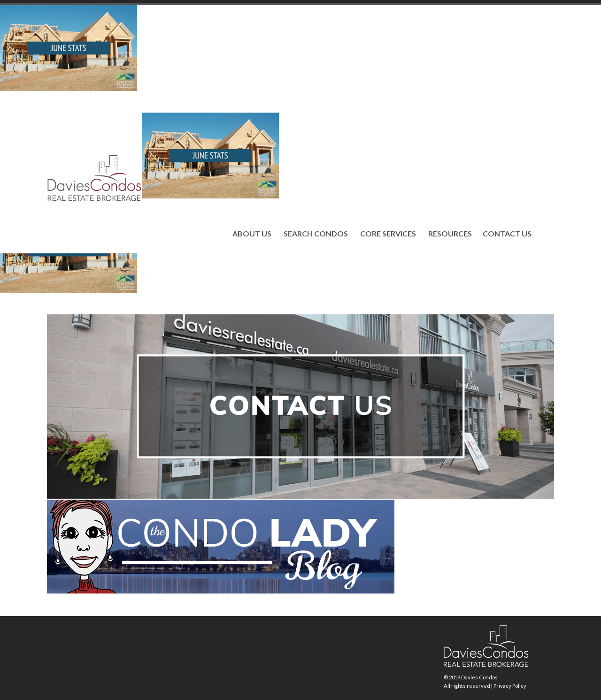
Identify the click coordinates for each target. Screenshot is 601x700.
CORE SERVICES (388, 234)
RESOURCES (450, 234)
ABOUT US (252, 234)
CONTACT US (507, 234)
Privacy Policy (510, 686)
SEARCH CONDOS (316, 234)
